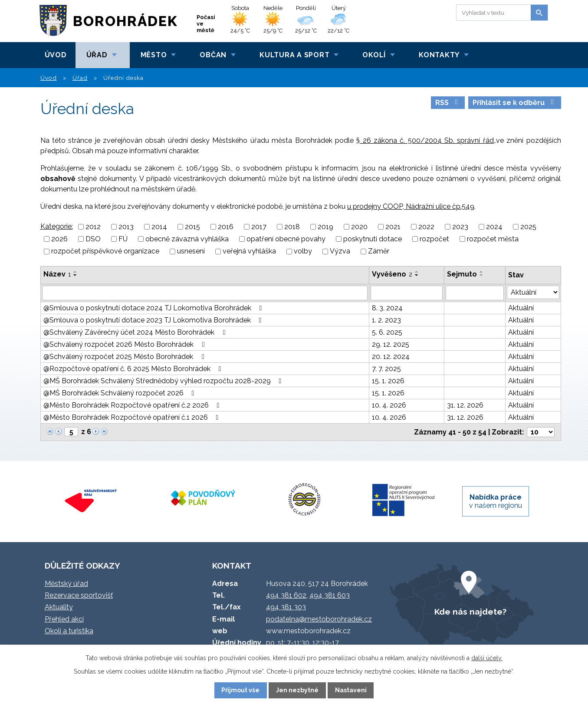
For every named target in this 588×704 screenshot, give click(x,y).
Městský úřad (66, 584)
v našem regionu (496, 501)
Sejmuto (462, 274)
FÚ (123, 239)
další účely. (487, 658)
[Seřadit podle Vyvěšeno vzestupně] (417, 272)
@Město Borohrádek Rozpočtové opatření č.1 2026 (133, 417)
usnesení (191, 252)
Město (154, 55)
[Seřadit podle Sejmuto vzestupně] (482, 272)
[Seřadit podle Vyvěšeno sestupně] (417, 275)
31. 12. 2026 (465, 405)
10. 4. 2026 (389, 405)
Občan (213, 55)
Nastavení (351, 690)
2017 (259, 227)
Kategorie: (57, 226)
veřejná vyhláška (249, 252)
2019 (325, 227)
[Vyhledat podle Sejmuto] (475, 293)
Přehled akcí (64, 619)
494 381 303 (286, 607)
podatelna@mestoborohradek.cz (319, 619)
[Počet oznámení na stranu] (541, 432)
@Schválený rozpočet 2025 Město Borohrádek (125, 357)
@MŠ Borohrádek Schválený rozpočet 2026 (120, 393)
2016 (226, 227)
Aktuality (59, 607)
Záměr (379, 252)
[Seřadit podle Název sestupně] (76, 275)
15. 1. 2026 (388, 381)
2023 (460, 227)
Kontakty (439, 55)
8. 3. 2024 (387, 308)
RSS (448, 103)
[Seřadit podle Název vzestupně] (76, 272)
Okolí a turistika (69, 631)
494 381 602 (286, 595)
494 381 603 (330, 595)
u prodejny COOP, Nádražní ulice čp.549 (411, 206)
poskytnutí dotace (373, 239)
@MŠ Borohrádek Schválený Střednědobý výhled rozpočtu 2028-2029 (164, 381)
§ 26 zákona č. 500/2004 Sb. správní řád (425, 140)
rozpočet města (493, 239)
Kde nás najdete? (470, 612)
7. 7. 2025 (386, 369)
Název (57, 274)
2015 (192, 227)
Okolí (374, 55)
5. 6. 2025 (387, 332)
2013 (126, 227)
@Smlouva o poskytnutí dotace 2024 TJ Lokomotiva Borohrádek (154, 308)
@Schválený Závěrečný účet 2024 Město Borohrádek (136, 332)
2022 (426, 227)
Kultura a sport (294, 55)
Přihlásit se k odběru (515, 103)
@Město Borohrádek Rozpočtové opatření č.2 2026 (133, 405)
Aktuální (521, 308)
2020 (359, 227)
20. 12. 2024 (391, 357)
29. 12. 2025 (391, 344)
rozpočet (434, 239)
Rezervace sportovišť (79, 595)
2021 (393, 227)
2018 (292, 227)
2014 (159, 227)
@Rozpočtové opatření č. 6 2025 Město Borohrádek (134, 369)
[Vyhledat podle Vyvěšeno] (407, 293)
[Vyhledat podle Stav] (533, 292)
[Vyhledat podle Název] (205, 293)
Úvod (56, 55)
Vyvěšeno (392, 274)
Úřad (97, 55)
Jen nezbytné (297, 690)
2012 (93, 227)
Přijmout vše (240, 690)
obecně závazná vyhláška (187, 239)
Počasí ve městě (206, 24)
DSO (93, 239)
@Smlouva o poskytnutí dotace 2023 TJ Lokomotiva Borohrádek (154, 320)
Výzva (340, 252)
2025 (528, 227)
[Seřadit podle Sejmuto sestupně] (482, 275)
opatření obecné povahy (286, 239)
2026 (59, 239)
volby (303, 252)
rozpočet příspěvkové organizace (105, 252)
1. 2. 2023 (386, 320)
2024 (494, 227)
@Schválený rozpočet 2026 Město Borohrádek (125, 344)
